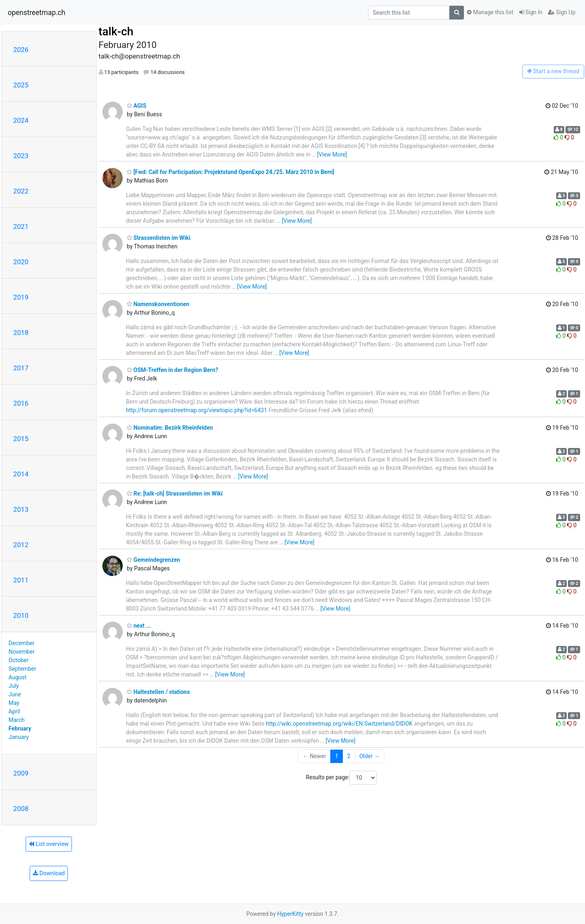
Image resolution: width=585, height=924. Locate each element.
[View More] (332, 154)
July (14, 686)
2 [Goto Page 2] (349, 756)
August (17, 677)
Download (49, 873)
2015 (21, 439)
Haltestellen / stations (158, 692)
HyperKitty (290, 914)
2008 (21, 809)
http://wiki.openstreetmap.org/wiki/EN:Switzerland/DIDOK (339, 724)
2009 (21, 773)
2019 (21, 297)
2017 (21, 368)
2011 (21, 580)
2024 (21, 120)
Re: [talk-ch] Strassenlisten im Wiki (175, 494)
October (18, 660)
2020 (21, 262)
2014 (21, 474)
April (14, 711)
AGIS (136, 106)
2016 (21, 403)
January (19, 737)
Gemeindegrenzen (153, 560)
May (14, 703)
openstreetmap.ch (37, 13)
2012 (21, 545)
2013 (21, 509)
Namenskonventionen (158, 304)
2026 (21, 50)
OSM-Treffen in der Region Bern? (172, 370)
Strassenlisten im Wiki (159, 238)
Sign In (531, 12)
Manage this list (490, 12)
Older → (369, 756)
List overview (49, 844)
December (22, 643)
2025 (21, 85)
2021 (21, 226)
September (22, 669)
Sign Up (562, 12)
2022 (21, 191)
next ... (139, 626)
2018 (21, 333)
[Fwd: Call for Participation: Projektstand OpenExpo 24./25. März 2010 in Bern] (231, 172)
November (22, 652)
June (15, 694)
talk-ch (116, 32)
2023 (21, 156)
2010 (21, 615)
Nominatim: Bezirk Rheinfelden (170, 428)
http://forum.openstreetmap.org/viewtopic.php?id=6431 (196, 410)
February (20, 728)
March (17, 720)
